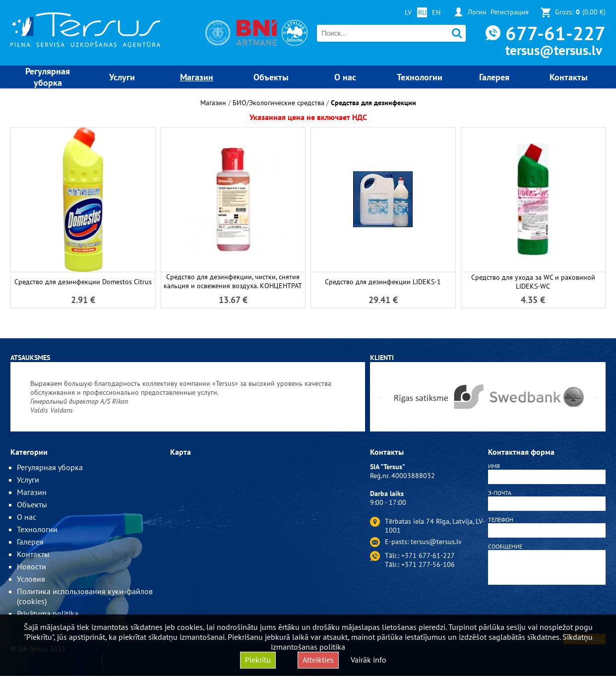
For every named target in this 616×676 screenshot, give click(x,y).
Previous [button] (380, 397)
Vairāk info (369, 660)
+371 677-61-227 (428, 555)
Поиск (457, 33)
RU (422, 12)
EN (436, 12)
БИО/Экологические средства (278, 103)
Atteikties (318, 660)
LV (408, 12)
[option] (188, 397)
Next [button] (596, 397)
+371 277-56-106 (428, 564)
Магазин (213, 103)
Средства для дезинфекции (373, 103)
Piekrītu (258, 660)
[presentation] (547, 611)
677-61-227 (555, 33)
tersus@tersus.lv (554, 50)
